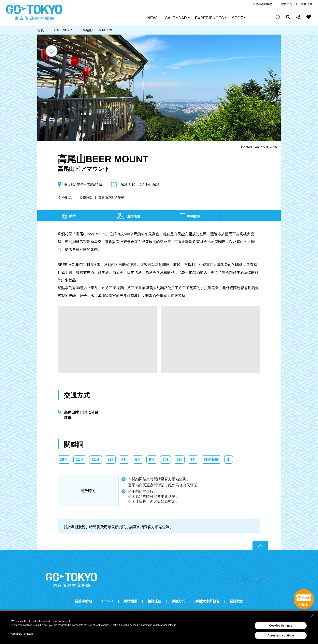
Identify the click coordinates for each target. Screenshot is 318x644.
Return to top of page (260, 545)
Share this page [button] (298, 17)
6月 (152, 460)
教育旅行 (287, 4)
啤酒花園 (211, 460)
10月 (64, 460)
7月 (165, 460)
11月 (80, 460)
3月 (110, 460)
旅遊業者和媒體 (263, 4)
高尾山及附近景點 (111, 198)
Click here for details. (23, 634)
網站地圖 (130, 601)
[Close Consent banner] (312, 616)
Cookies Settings (281, 626)
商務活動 (307, 4)
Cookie (108, 601)
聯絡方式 (178, 601)
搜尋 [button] (288, 17)
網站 (72, 216)
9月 (193, 460)
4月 (124, 460)
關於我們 (236, 601)
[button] (177, 18)
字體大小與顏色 (207, 601)
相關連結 (154, 601)
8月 (179, 460)
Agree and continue (281, 635)
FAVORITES (309, 17)
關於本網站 (83, 601)
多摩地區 (86, 198)
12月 (96, 460)
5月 (138, 460)
